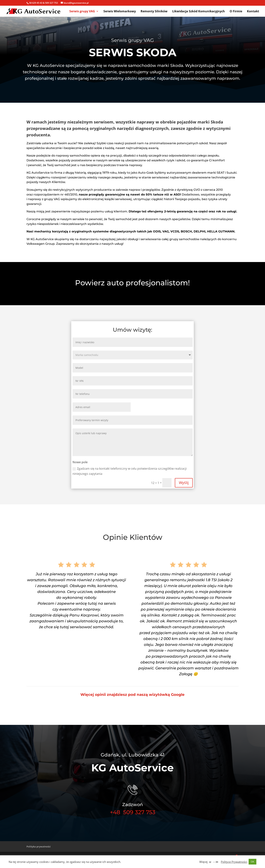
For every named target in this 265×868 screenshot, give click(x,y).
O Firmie (236, 12)
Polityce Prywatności (234, 862)
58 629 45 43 (36, 3)
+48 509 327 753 (133, 812)
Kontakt (253, 12)
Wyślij (184, 483)
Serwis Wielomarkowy (120, 12)
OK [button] (252, 862)
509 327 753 (51, 3)
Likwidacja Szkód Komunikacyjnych (199, 12)
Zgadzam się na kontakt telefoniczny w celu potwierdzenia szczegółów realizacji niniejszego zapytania (130, 471)
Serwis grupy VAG (82, 12)
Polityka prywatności (39, 847)
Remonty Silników (154, 12)
